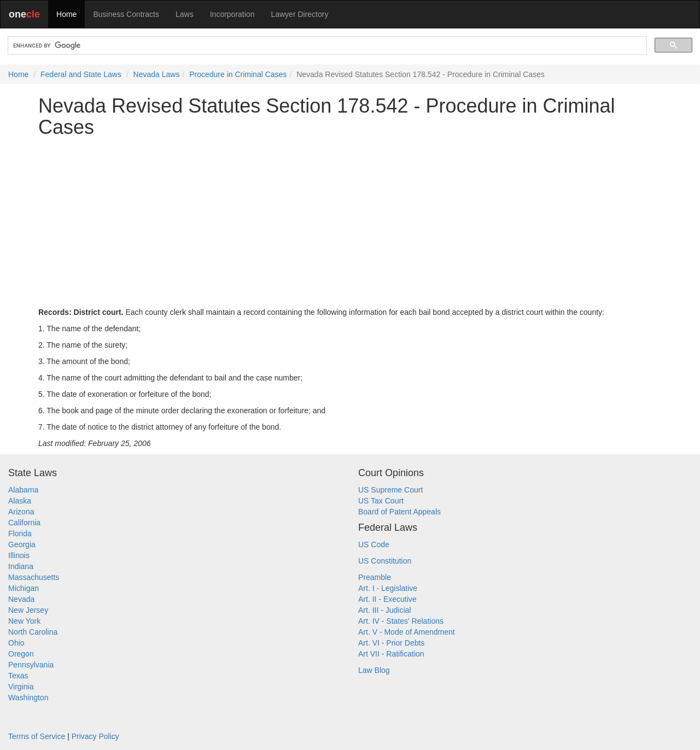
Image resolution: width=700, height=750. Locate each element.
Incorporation (232, 14)
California (24, 523)
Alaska (20, 501)
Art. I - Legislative (388, 588)
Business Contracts (126, 14)
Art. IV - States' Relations (401, 621)
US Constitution (385, 561)
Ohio (16, 643)
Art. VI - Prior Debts (391, 643)
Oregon (21, 654)
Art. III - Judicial (384, 610)
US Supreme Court (390, 490)
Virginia (21, 687)
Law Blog (374, 670)
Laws (185, 14)
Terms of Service (37, 736)
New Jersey (28, 610)
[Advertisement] (350, 222)
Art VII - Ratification (391, 654)
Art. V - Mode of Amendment (407, 632)
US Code (374, 544)
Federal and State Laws (81, 74)
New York (24, 621)
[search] (326, 46)
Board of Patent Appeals (399, 512)
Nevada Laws (157, 74)
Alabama (23, 490)
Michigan (24, 588)
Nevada (21, 599)
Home (66, 14)
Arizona (21, 512)
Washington (28, 698)
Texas (18, 676)
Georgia (22, 544)
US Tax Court (381, 501)
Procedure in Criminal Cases (238, 74)
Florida (20, 534)
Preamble (375, 577)
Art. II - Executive (387, 599)
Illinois (19, 555)
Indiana (21, 566)
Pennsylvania (31, 665)
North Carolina (33, 632)
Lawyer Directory (299, 14)
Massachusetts (34, 577)
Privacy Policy (95, 736)
